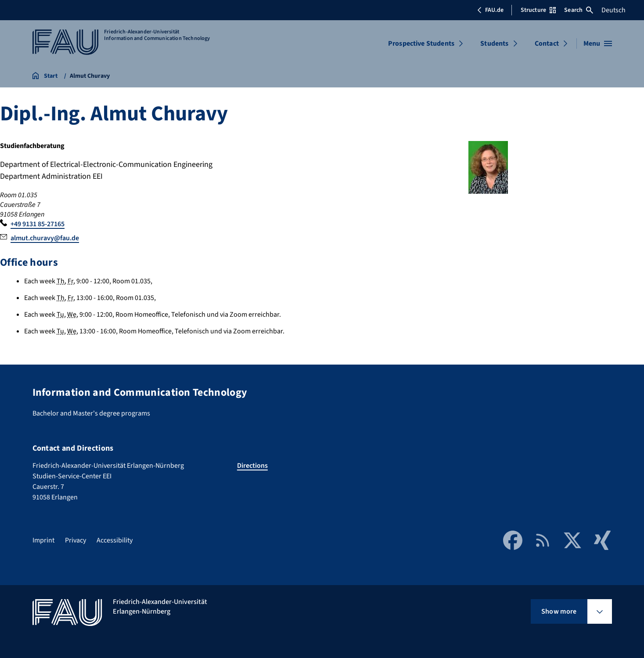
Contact (547, 43)
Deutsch (613, 10)
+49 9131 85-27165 (38, 224)
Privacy (76, 540)
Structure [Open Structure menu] (538, 10)
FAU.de (490, 10)
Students (494, 43)
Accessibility (115, 540)
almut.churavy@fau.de (45, 238)
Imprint (43, 540)
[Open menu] (598, 43)
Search (579, 10)
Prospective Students (421, 43)
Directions (252, 466)
